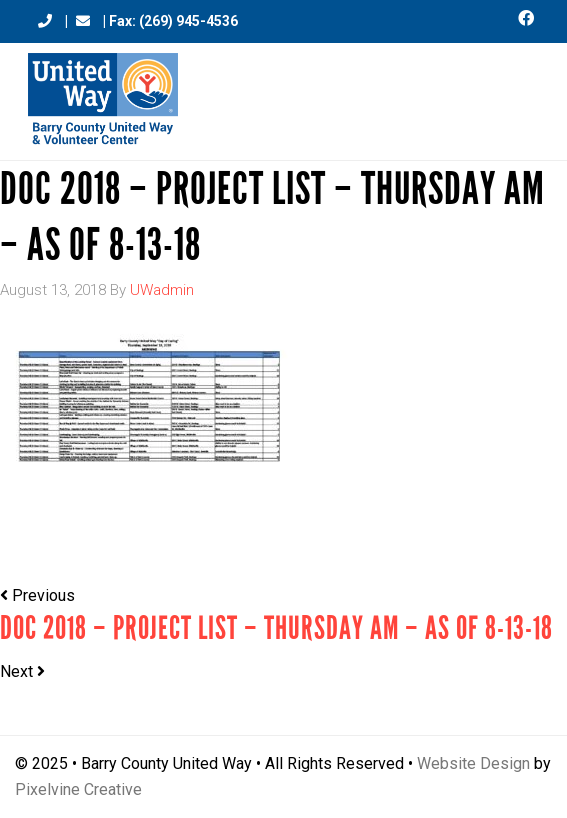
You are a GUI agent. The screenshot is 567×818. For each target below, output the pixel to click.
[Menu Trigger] (522, 92)
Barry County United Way (103, 101)
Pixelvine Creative (78, 789)
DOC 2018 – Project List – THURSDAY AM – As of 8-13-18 (276, 628)
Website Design (473, 763)
